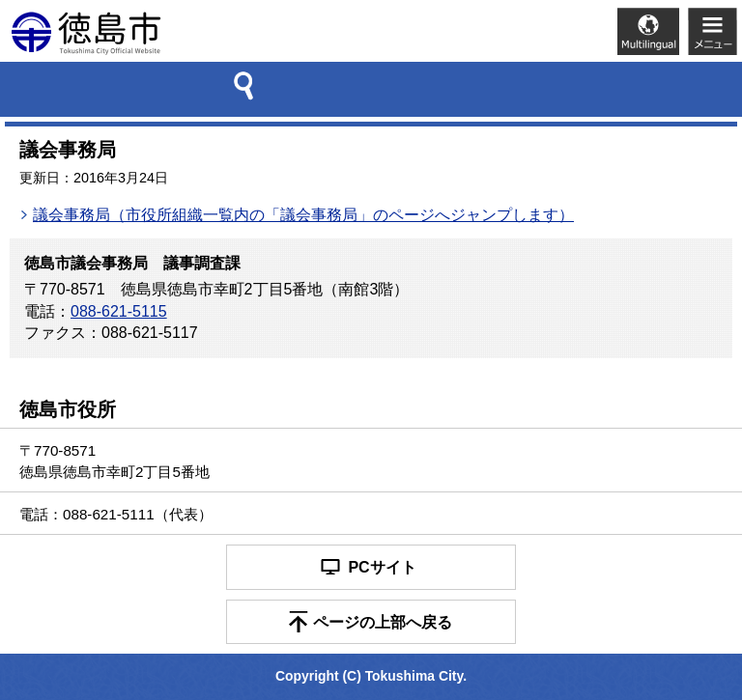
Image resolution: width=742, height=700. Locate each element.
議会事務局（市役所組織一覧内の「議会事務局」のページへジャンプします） (303, 215)
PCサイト (382, 567)
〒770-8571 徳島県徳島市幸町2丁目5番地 (114, 461)
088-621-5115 (119, 311)
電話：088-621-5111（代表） (116, 514)
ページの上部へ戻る (383, 622)
